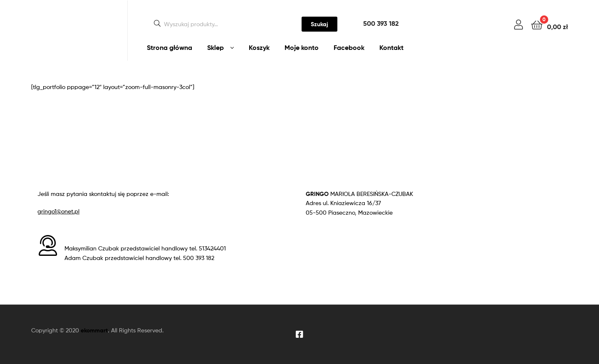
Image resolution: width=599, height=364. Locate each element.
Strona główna (170, 47)
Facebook (349, 47)
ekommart (94, 330)
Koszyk (259, 47)
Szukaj (319, 24)
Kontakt (391, 47)
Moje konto (302, 47)
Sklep (215, 47)
